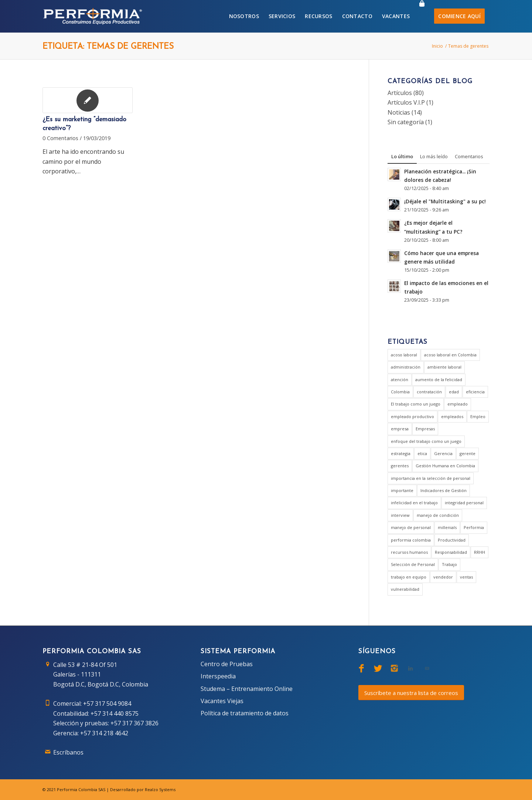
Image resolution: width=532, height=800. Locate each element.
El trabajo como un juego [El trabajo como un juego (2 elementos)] (416, 404)
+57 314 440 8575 (115, 713)
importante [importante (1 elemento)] (402, 490)
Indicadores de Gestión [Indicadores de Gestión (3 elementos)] (444, 490)
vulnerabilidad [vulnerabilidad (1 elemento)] (405, 589)
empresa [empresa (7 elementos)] (400, 429)
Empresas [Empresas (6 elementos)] (425, 429)
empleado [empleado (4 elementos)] (458, 404)
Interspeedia (218, 676)
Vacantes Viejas (222, 701)
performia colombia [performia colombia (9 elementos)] (411, 540)
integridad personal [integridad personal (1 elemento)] (464, 503)
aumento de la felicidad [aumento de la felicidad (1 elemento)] (439, 379)
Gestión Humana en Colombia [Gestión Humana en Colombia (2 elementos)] (445, 466)
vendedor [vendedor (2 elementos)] (443, 577)
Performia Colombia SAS (81, 789)
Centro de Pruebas (227, 664)
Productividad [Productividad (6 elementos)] (452, 540)
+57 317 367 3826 (134, 723)
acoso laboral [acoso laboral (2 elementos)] (404, 355)
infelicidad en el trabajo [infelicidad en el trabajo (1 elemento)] (414, 503)
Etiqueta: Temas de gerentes (108, 47)
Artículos (400, 93)
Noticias (399, 112)
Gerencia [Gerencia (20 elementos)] (443, 453)
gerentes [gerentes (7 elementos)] (400, 466)
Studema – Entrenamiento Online (247, 689)
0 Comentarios (60, 138)
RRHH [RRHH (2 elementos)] (480, 552)
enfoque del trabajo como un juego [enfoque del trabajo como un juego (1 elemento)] (426, 441)
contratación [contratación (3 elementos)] (429, 392)
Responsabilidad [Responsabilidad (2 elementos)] (451, 552)
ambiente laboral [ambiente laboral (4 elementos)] (444, 367)
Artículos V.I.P (406, 102)
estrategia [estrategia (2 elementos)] (401, 453)
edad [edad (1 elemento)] (454, 392)
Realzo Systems (160, 789)
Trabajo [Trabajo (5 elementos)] (449, 564)
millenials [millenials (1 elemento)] (447, 527)
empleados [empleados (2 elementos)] (452, 416)
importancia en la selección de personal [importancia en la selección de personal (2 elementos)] (431, 478)
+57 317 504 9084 (107, 704)
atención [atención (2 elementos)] (400, 379)
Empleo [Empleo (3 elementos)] (478, 416)
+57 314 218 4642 (104, 733)
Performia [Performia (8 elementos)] (474, 527)
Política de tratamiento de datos (245, 713)
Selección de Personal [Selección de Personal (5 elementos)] (413, 564)
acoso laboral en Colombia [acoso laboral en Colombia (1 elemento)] (450, 355)
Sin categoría (406, 122)
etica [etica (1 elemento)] (422, 453)
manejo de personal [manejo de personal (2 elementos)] (411, 527)
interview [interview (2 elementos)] (400, 515)
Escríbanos (68, 752)
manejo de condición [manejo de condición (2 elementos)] (438, 515)
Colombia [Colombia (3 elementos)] (400, 392)
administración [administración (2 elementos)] (406, 367)
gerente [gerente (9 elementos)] (468, 453)
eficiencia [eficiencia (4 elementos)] (475, 392)
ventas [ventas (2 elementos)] (466, 577)
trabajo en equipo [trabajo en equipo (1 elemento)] (409, 577)
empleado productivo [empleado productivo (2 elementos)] (412, 416)
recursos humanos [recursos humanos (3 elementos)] (409, 552)
